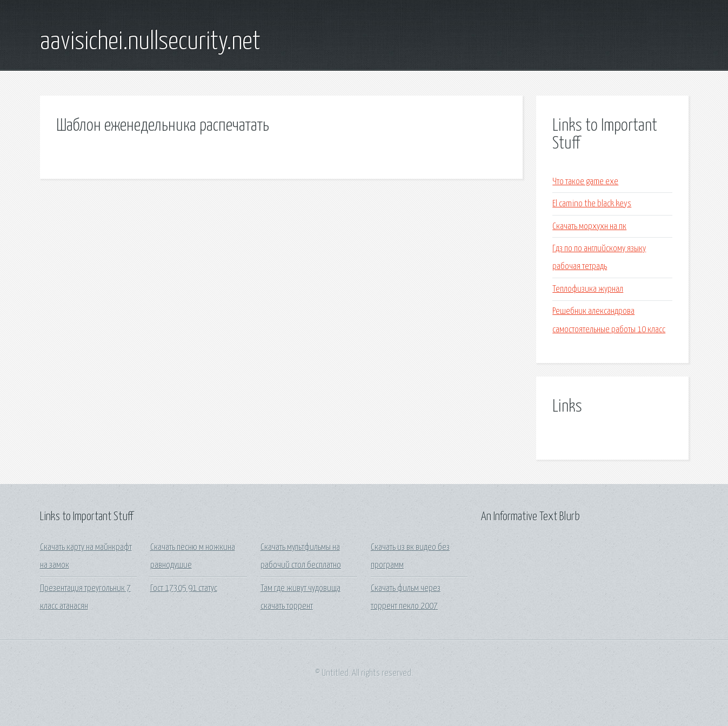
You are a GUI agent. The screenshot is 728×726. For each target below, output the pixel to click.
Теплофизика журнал (588, 289)
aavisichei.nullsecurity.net (150, 42)
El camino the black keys (592, 204)
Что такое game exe (585, 182)
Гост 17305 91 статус (184, 589)
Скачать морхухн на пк (589, 227)
